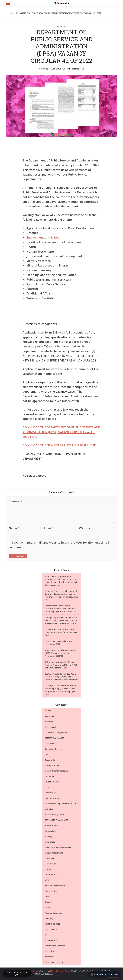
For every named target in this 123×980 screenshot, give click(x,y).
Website (85, 528)
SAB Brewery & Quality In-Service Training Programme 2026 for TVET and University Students (61, 665)
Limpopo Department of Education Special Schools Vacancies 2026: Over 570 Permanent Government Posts (61, 620)
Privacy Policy (64, 971)
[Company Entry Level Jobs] (104, 974)
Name (14, 528)
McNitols (54, 971)
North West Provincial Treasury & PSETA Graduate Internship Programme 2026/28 (60, 653)
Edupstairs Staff (77, 69)
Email (49, 528)
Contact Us (112, 977)
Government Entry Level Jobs (17, 973)
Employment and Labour (44, 237)
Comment (16, 501)
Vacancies (61, 26)
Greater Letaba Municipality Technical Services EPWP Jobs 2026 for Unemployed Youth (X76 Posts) (60, 609)
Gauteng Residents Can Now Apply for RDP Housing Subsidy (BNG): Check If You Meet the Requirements (61, 677)
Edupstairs (35, 971)
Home (11, 13)
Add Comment (58, 69)
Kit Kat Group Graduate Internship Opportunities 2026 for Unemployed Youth (61, 632)
